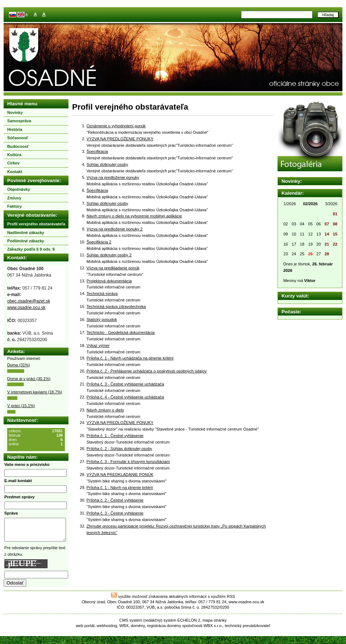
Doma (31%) (19, 365)
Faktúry (14, 206)
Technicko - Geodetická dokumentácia (121, 332)
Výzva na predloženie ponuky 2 (114, 229)
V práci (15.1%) (21, 406)
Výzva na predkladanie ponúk (113, 268)
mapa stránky (215, 625)
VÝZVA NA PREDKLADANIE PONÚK (120, 475)
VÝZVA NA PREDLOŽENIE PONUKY (120, 139)
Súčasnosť (18, 138)
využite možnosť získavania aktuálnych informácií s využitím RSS (173, 601)
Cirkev (13, 163)
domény (138, 630)
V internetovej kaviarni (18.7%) (35, 392)
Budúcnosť (18, 146)
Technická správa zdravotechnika (116, 306)
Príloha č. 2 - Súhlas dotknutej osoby (119, 449)
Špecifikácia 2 (99, 242)
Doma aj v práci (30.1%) (29, 379)
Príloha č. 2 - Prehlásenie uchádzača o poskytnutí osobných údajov (147, 371)
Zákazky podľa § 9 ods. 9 (31, 249)
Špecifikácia (97, 151)
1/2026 (290, 204)
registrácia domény (164, 630)
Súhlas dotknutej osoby (107, 164)
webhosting (107, 630)
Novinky (15, 113)
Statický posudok (102, 319)
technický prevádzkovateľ (248, 630)
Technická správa (102, 294)
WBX (124, 630)
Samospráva (19, 121)
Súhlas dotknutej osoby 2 (109, 255)
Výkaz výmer (98, 345)
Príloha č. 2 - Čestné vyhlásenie (115, 500)
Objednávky (19, 189)
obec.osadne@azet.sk (29, 301)
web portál (85, 630)
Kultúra (14, 155)
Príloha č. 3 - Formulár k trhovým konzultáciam (128, 462)
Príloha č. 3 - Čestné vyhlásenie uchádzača (125, 384)
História (15, 129)
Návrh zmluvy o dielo (105, 410)
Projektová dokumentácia (109, 281)
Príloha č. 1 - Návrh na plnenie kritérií (120, 488)
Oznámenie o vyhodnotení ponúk (116, 126)
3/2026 (331, 204)
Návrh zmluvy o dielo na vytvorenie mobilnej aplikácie (134, 216)
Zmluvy (14, 198)
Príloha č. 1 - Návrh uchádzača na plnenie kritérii (130, 358)
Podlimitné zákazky (26, 241)
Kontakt (15, 172)
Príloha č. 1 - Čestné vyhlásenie (115, 436)
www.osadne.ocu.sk (26, 308)
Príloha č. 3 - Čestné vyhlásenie (115, 513)
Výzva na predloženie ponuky (113, 177)
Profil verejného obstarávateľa (36, 224)
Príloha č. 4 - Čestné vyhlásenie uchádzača (125, 397)
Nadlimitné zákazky (26, 233)
